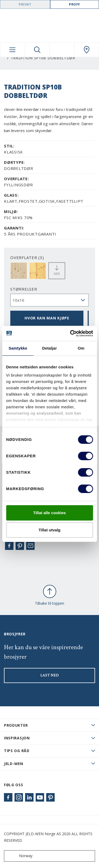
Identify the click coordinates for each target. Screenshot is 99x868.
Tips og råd (17, 751)
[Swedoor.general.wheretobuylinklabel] (87, 50)
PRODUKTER (16, 725)
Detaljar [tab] (50, 348)
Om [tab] (81, 348)
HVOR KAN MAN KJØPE (47, 318)
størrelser (24, 289)
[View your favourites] (62, 50)
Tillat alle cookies (50, 513)
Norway (19, 856)
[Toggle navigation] (13, 50)
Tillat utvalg (49, 530)
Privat (25, 4)
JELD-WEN (14, 764)
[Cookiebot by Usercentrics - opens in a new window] (70, 333)
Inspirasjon (17, 738)
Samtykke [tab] (18, 348)
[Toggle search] (37, 50)
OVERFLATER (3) (27, 257)
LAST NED (50, 675)
